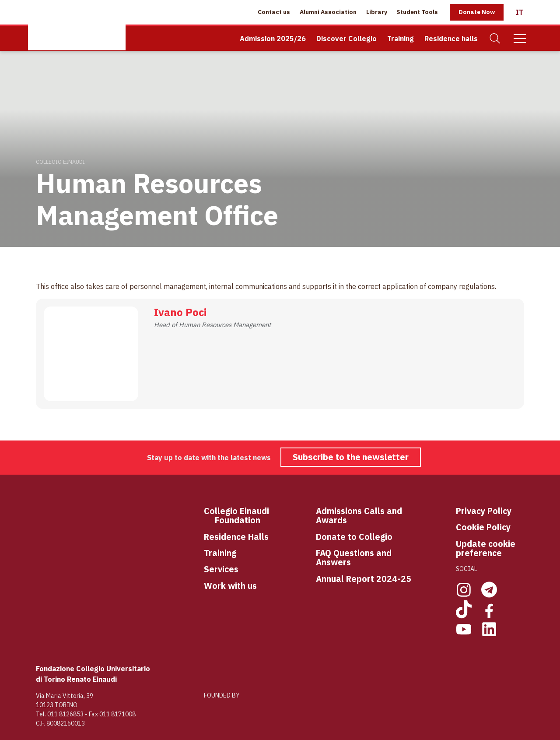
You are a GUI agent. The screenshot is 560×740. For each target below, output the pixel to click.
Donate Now (477, 12)
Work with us (230, 586)
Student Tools (417, 12)
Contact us (274, 12)
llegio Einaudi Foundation (242, 516)
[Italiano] (520, 12)
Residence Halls (236, 537)
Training (401, 39)
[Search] (495, 39)
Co (209, 511)
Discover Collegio (346, 39)
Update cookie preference (486, 548)
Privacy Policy (484, 511)
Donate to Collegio (354, 537)
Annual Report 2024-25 (364, 579)
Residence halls (451, 39)
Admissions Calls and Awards (359, 516)
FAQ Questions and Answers (354, 558)
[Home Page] (77, 25)
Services (221, 569)
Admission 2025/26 (273, 39)
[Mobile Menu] (520, 39)
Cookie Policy (483, 527)
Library (377, 12)
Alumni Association (328, 12)
